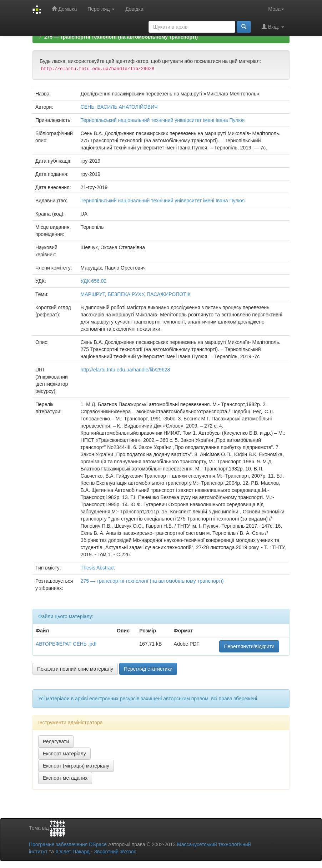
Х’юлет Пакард (72, 852)
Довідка (134, 9)
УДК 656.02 (94, 281)
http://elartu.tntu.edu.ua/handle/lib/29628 (125, 370)
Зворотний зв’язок (115, 852)
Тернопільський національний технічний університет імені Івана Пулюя (163, 120)
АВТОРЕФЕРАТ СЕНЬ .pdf (66, 644)
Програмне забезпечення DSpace (68, 844)
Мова (276, 9)
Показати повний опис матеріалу (75, 669)
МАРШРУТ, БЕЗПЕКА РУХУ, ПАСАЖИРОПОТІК (136, 294)
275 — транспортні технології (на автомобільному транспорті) (121, 37)
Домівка (64, 9)
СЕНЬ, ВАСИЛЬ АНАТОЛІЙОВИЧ (119, 107)
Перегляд (101, 9)
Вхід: (273, 27)
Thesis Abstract (98, 568)
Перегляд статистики (148, 669)
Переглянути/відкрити (249, 646)
